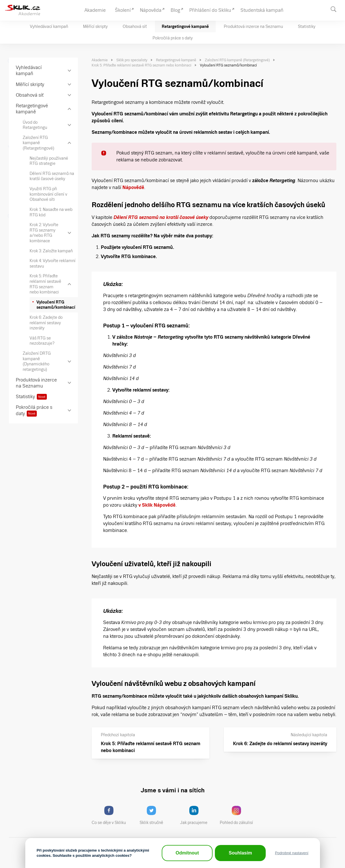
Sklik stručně (156, 815)
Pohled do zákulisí (238, 815)
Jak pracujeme (197, 815)
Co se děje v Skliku (111, 815)
